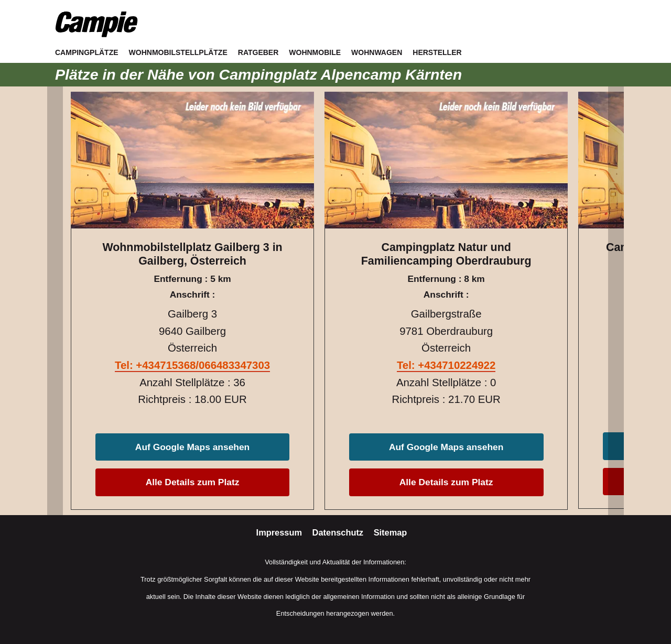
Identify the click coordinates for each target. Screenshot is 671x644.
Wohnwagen (377, 52)
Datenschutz (339, 532)
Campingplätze (87, 52)
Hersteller (437, 52)
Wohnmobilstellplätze (178, 52)
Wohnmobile (315, 52)
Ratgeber (258, 52)
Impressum (280, 532)
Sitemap (391, 532)
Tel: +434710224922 (446, 365)
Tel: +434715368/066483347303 (192, 365)
